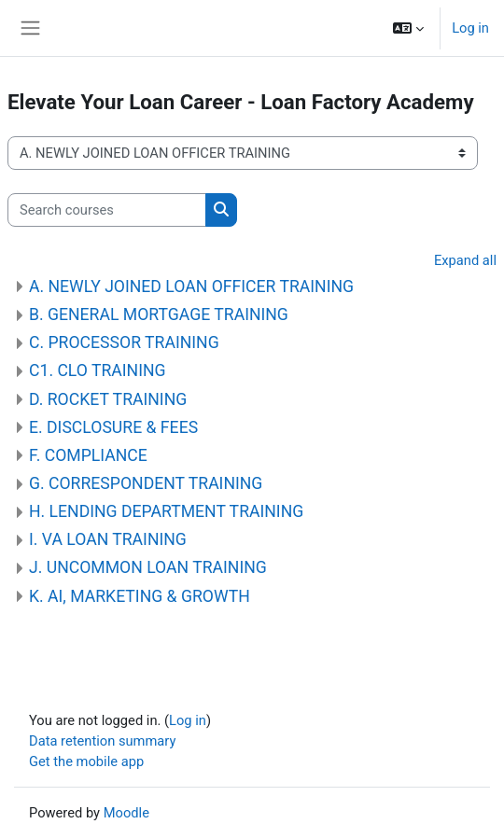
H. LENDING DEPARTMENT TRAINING (166, 511)
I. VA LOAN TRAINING (108, 539)
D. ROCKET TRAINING (108, 399)
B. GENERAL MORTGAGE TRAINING (159, 314)
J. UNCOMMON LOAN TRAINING (148, 567)
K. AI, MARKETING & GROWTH (140, 596)
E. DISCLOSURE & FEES (113, 427)
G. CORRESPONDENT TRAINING (146, 483)
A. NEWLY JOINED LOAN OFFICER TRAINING (191, 286)
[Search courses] (107, 210)
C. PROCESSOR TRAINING (124, 342)
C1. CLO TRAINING (98, 370)
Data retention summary (102, 741)
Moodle (126, 813)
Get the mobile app (86, 761)
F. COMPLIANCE (88, 455)
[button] (408, 28)
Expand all (465, 260)
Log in (470, 28)
